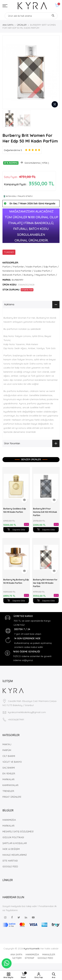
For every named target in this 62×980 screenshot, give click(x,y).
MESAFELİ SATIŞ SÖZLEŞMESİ (18, 832)
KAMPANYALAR (10, 785)
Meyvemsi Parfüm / (46, 275)
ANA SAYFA (8, 25)
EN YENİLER (9, 774)
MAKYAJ (7, 744)
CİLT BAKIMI (9, 756)
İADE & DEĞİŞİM (11, 849)
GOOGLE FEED (10, 867)
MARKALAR (8, 779)
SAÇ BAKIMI (9, 768)
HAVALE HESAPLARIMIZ (15, 855)
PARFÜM (7, 750)
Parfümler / (19, 267)
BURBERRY (18, 280)
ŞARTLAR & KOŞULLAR (15, 843)
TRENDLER (8, 791)
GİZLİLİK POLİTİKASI (13, 837)
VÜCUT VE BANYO (12, 762)
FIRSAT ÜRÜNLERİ (12, 797)
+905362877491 (16, 720)
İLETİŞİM (17, 958)
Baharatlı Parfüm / (13, 275)
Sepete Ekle (16, 530)
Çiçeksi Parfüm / (43, 271)
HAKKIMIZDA (9, 820)
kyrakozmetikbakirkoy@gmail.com (27, 712)
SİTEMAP (30, 958)
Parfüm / (7, 267)
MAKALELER (49, 955)
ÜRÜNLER (22, 25)
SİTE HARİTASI (10, 861)
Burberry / (29, 275)
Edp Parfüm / (51, 267)
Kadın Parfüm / (35, 267)
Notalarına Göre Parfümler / (18, 271)
